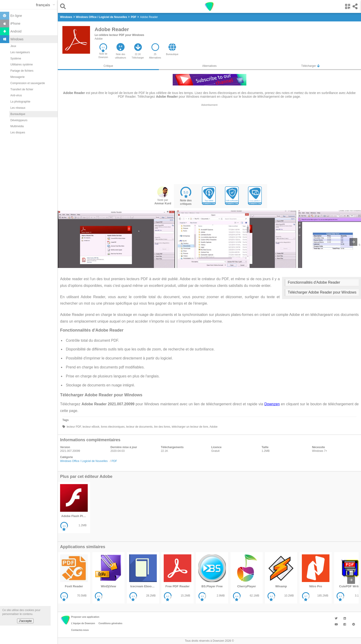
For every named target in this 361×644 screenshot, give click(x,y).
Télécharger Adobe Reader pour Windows (322, 292)
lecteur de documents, (139, 427)
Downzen (272, 404)
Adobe (99, 39)
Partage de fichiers (22, 71)
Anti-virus (16, 95)
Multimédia (17, 126)
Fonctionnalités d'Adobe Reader (314, 282)
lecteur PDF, (74, 427)
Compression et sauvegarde (28, 83)
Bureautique (18, 114)
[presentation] (353, 242)
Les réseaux (18, 108)
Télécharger (310, 66)
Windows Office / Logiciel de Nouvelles (84, 461)
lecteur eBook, (91, 427)
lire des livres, (162, 427)
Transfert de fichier (22, 89)
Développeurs (19, 120)
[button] (64, 6)
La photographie (20, 102)
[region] (209, 144)
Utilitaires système (22, 65)
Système (16, 59)
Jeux (13, 46)
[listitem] (74, 507)
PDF (114, 461)
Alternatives (209, 66)
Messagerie (17, 77)
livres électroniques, (113, 427)
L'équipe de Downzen (83, 623)
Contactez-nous (80, 630)
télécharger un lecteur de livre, (190, 427)
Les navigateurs (20, 52)
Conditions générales (111, 623)
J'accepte (25, 621)
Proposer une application (85, 617)
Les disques (18, 132)
